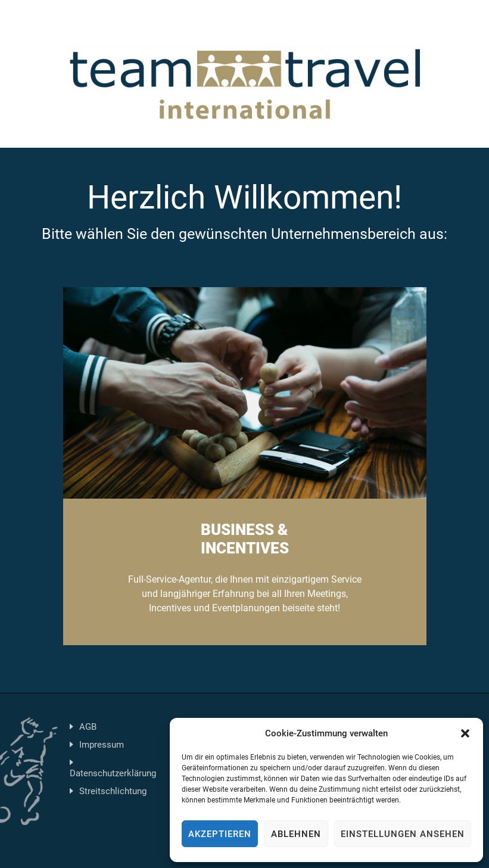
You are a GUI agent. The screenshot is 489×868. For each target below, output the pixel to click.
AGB (88, 727)
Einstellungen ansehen (403, 834)
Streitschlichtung (113, 791)
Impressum (102, 745)
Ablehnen (296, 834)
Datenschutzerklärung (113, 773)
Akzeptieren (220, 834)
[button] (465, 733)
